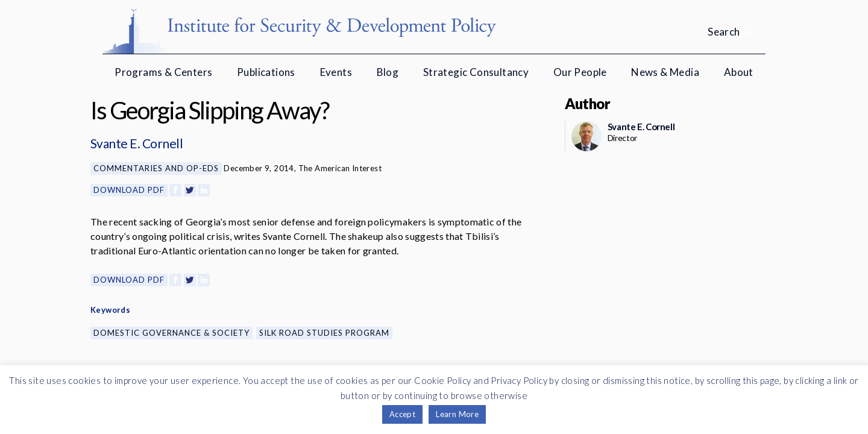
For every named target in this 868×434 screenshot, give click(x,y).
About (739, 72)
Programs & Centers (163, 72)
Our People (580, 72)
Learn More (457, 414)
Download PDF (129, 190)
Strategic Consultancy (476, 72)
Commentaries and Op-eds (156, 168)
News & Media (665, 72)
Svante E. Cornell (137, 143)
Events (336, 72)
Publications (266, 72)
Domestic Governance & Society (171, 333)
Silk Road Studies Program (324, 333)
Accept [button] (402, 414)
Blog (388, 72)
